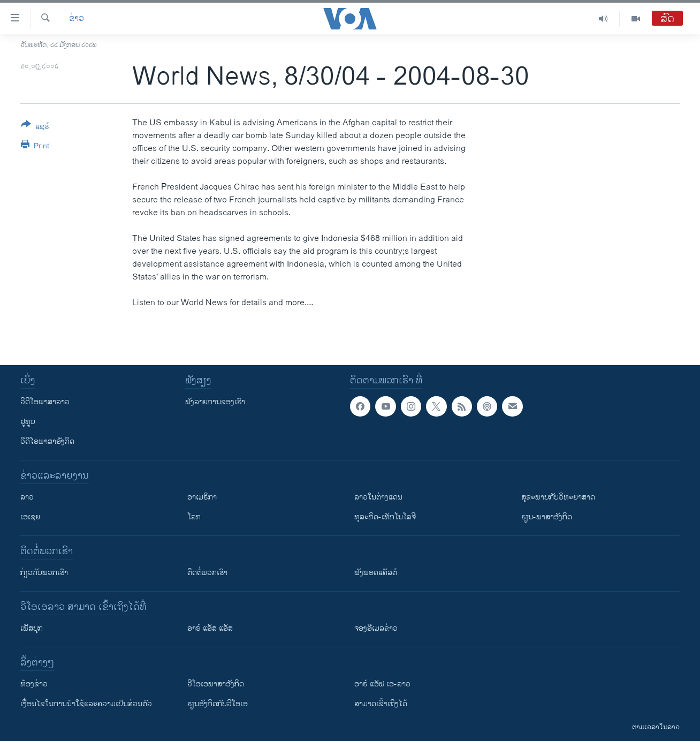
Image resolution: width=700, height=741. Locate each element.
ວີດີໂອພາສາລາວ (45, 402)
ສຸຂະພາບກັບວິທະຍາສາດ (558, 497)
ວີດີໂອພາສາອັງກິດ (47, 441)
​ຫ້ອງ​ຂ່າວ (34, 684)
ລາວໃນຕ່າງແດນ (378, 497)
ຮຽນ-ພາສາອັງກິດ (547, 517)
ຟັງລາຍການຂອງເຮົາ (215, 402)
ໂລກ (194, 517)
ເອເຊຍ (30, 517)
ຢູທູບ (28, 422)
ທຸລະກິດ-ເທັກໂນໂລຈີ (385, 517)
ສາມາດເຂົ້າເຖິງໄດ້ (381, 704)
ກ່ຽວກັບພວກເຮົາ (44, 573)
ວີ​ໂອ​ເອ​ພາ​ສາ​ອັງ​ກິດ (216, 684)
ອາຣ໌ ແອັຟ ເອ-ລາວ (382, 684)
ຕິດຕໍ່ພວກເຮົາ (207, 573)
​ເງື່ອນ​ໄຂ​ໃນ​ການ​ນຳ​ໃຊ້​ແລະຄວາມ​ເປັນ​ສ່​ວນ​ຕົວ (86, 704)
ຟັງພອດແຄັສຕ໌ (376, 573)
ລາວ (27, 497)
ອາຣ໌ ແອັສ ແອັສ (210, 628)
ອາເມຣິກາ (202, 497)
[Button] (35, 127)
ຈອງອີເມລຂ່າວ (376, 628)
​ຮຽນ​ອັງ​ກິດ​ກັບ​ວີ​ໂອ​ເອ (218, 704)
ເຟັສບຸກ (32, 628)
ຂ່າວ (77, 19)
